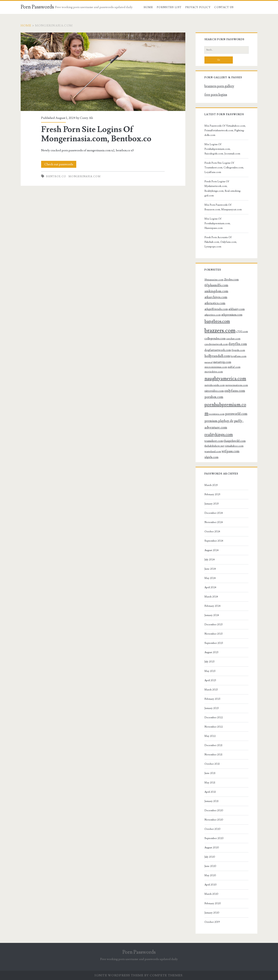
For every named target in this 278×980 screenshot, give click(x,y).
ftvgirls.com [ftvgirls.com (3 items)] (238, 350)
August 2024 (211, 550)
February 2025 (212, 494)
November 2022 (214, 727)
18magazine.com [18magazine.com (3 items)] (214, 280)
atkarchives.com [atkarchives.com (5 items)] (216, 297)
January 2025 (212, 504)
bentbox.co (56, 176)
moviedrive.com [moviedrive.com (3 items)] (214, 372)
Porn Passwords (37, 7)
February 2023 (212, 699)
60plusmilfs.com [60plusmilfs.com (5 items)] (216, 285)
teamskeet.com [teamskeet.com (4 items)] (214, 441)
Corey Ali (86, 118)
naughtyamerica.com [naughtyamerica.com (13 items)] (225, 379)
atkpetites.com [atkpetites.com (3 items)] (213, 315)
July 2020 (210, 857)
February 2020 (213, 903)
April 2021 (210, 792)
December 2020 (214, 810)
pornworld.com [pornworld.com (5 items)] (236, 414)
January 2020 (212, 913)
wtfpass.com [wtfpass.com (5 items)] (231, 451)
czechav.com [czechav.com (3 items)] (233, 339)
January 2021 (211, 801)
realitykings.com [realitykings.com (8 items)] (219, 434)
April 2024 (210, 587)
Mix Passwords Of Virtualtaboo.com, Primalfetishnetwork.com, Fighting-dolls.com (225, 130)
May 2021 (210, 783)
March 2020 (211, 894)
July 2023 (209, 662)
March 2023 (211, 690)
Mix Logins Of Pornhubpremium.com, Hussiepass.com (217, 223)
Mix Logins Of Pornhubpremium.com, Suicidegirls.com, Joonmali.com (222, 149)
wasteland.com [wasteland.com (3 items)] (213, 451)
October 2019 (212, 922)
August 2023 (211, 652)
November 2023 (214, 634)
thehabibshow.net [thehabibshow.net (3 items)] (214, 446)
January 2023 (212, 708)
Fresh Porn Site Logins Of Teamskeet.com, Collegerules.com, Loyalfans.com (224, 168)
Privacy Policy (198, 7)
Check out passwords (59, 164)
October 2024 (212, 532)
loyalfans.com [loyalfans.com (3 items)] (239, 356)
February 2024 (212, 606)
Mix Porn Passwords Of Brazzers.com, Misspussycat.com (223, 207)
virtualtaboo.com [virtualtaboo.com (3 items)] (234, 446)
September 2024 (214, 541)
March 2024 (211, 597)
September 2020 (214, 838)
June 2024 (210, 569)
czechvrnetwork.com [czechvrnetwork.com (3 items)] (216, 344)
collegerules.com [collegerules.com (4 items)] (215, 338)
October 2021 (212, 764)
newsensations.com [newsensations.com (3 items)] (237, 385)
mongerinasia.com (85, 176)
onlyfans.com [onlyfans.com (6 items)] (235, 391)
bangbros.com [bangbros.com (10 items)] (217, 321)
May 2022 (210, 736)
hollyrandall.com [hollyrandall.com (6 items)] (217, 356)
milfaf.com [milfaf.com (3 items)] (234, 367)
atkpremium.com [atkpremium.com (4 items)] (232, 315)
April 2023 (210, 680)
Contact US (224, 7)
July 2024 (210, 560)
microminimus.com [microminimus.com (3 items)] (216, 367)
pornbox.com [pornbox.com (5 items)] (214, 397)
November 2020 (214, 820)
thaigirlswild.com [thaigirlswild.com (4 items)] (235, 441)
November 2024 (214, 522)
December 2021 (213, 745)
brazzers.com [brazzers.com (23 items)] (220, 331)
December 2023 (214, 625)
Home (148, 7)
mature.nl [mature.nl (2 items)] (208, 362)
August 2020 (212, 848)
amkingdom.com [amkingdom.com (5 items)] (216, 291)
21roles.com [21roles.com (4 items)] (231, 280)
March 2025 (211, 485)
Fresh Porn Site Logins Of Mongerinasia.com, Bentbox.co (103, 72)
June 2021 (210, 773)
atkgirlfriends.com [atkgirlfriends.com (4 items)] (216, 309)
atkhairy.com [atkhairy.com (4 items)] (236, 309)
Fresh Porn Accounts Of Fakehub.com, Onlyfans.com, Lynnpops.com (221, 242)
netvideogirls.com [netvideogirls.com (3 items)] (215, 385)
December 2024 (214, 513)
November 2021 (213, 755)
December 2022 (214, 718)
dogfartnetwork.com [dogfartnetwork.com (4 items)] (218, 350)
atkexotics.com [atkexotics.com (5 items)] (215, 303)
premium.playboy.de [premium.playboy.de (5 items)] (219, 421)
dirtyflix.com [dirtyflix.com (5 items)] (238, 344)
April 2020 (211, 885)
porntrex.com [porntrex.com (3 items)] (217, 414)
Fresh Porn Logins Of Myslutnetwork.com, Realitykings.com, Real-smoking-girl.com (223, 188)
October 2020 (212, 829)
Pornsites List (169, 7)
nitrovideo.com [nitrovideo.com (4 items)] (214, 391)
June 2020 (210, 866)
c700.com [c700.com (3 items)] (242, 331)
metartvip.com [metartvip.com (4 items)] (222, 362)
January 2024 (212, 615)
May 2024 (210, 578)
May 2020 (210, 875)
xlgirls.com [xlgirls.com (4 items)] (211, 457)
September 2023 (214, 643)
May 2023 (210, 671)
